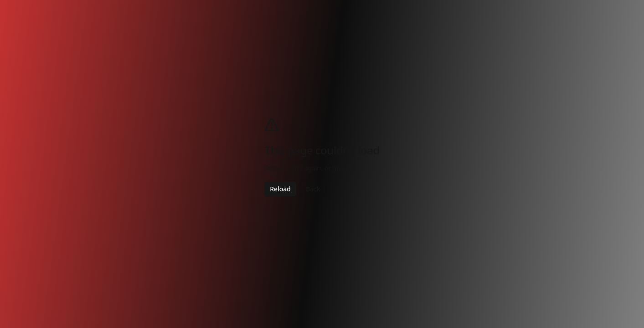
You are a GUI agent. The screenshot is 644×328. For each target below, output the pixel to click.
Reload (280, 189)
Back (313, 189)
